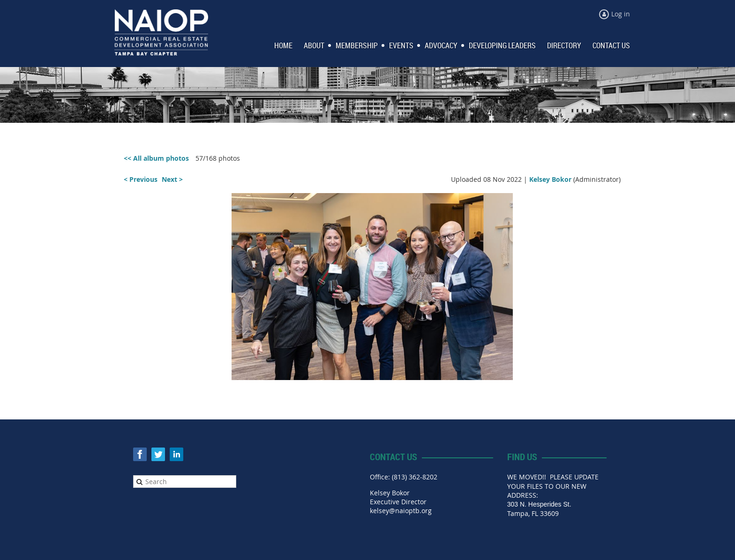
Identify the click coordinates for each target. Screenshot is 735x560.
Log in (621, 14)
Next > (172, 179)
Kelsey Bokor (550, 179)
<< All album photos (156, 158)
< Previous (141, 179)
